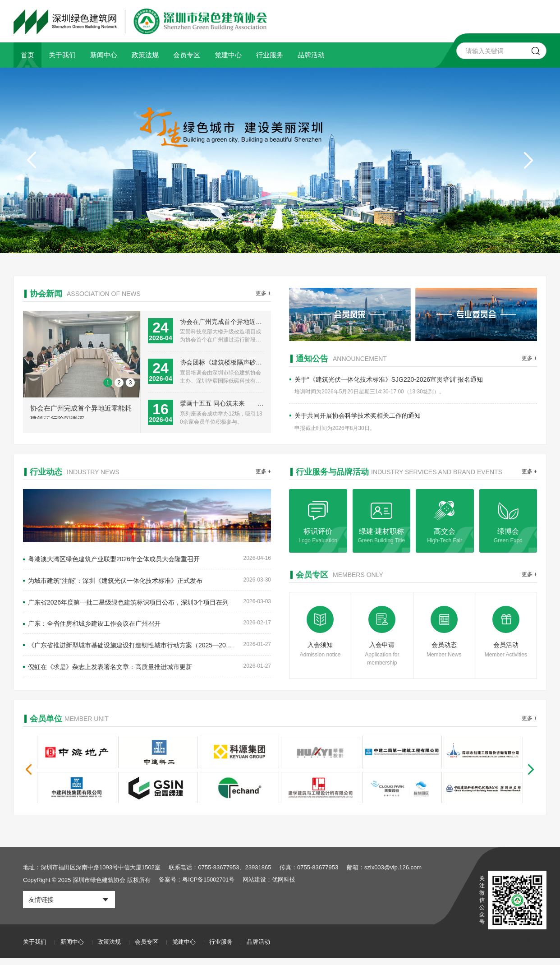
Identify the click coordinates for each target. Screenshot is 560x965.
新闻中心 (104, 55)
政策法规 (145, 55)
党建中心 (228, 55)
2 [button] (119, 390)
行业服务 (270, 55)
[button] (528, 160)
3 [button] (131, 390)
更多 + (263, 294)
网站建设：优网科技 (270, 887)
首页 (28, 55)
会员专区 (187, 55)
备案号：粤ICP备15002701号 (197, 887)
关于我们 (62, 55)
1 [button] (108, 390)
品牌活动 (311, 55)
